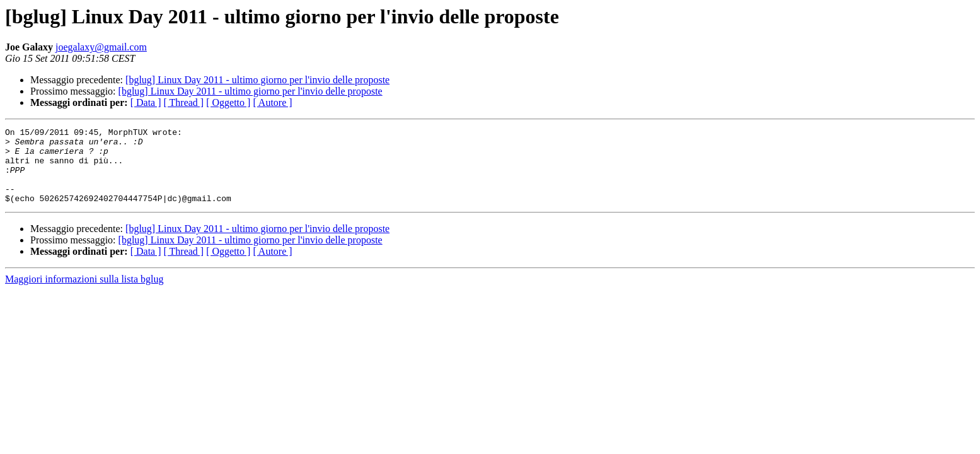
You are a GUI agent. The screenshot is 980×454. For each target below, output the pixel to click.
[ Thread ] (184, 102)
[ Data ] (146, 102)
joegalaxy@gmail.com (101, 47)
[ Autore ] (272, 102)
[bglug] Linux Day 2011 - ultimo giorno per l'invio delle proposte (257, 80)
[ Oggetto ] (228, 102)
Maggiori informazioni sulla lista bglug (84, 294)
